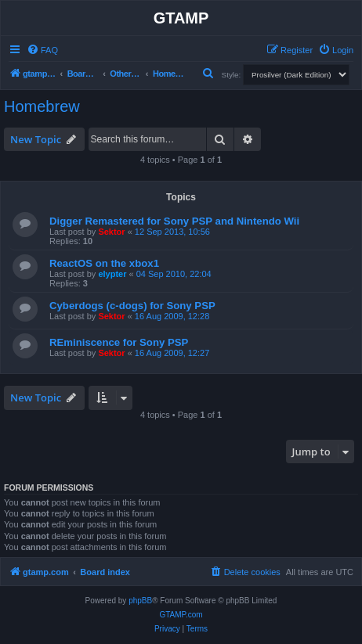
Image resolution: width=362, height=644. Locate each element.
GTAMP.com (181, 615)
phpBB (140, 601)
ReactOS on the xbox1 (104, 263)
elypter (112, 274)
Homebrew (42, 106)
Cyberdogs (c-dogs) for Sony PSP (132, 306)
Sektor (111, 232)
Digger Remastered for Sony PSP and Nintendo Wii (174, 221)
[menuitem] (42, 50)
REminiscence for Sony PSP (119, 342)
